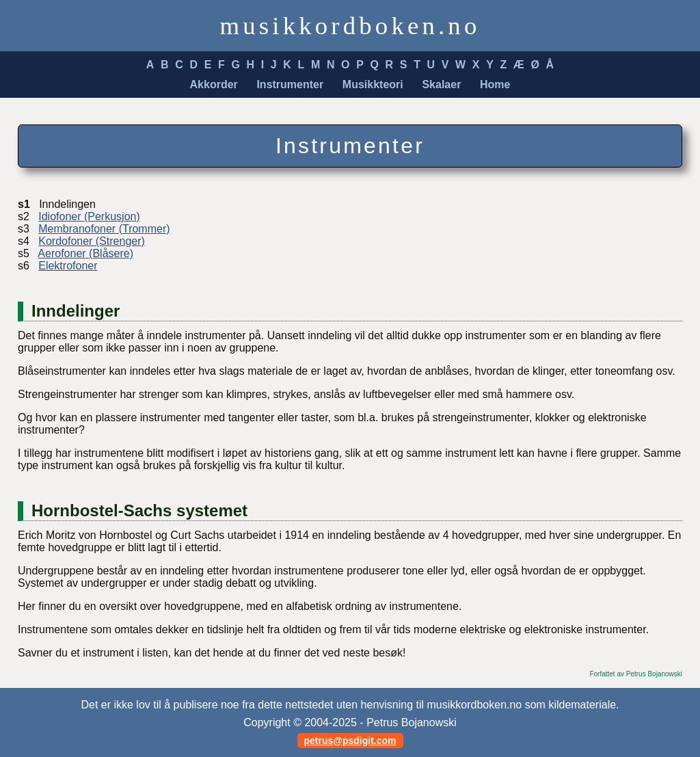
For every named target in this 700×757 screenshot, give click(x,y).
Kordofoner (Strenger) (92, 241)
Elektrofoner (68, 266)
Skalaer (441, 84)
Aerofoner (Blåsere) (85, 253)
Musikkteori (373, 84)
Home (495, 84)
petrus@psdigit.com (350, 741)
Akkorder (214, 84)
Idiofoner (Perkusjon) (89, 216)
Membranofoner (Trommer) (104, 229)
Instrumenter (290, 84)
